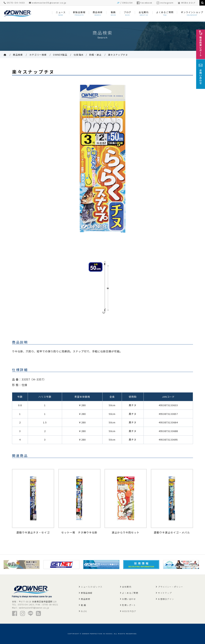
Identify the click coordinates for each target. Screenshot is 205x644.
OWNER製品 (60, 55)
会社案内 (127, 587)
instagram (165, 3)
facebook (144, 3)
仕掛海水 (79, 55)
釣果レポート (129, 605)
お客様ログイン (166, 599)
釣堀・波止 (95, 55)
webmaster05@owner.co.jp (48, 3)
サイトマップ (165, 593)
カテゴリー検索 (38, 55)
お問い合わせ (129, 599)
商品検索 (18, 55)
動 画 (83, 605)
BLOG (84, 611)
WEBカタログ (186, 3)
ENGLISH (128, 3)
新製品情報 (87, 593)
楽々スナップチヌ (118, 55)
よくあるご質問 (130, 593)
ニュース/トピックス (92, 587)
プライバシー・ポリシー (170, 587)
